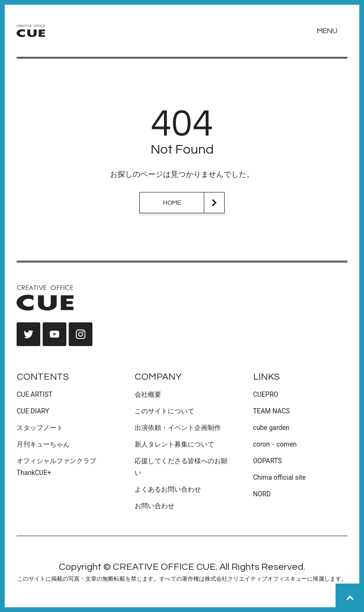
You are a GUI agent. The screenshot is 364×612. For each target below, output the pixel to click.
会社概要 (148, 394)
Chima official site (279, 477)
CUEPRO (266, 394)
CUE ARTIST (35, 394)
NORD (262, 494)
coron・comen (275, 444)
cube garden (271, 428)
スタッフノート (40, 428)
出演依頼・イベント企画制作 (178, 428)
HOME (172, 203)
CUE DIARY (33, 411)
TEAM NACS (272, 411)
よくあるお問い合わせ (168, 489)
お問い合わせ (155, 506)
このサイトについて (164, 411)
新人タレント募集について (174, 444)
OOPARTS (268, 461)
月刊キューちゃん (43, 444)
